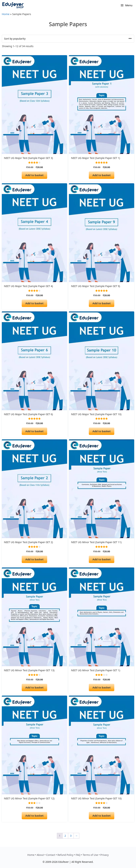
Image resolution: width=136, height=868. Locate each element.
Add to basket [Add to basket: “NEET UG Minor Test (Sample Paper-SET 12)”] (34, 815)
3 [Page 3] (71, 836)
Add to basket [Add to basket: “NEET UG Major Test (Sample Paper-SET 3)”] (34, 175)
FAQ (78, 855)
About (40, 855)
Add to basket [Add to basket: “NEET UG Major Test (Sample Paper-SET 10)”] (101, 431)
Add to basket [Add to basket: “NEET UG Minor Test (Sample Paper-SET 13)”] (34, 687)
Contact (51, 855)
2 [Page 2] (65, 836)
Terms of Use (90, 855)
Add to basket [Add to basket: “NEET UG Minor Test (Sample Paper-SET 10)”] (101, 815)
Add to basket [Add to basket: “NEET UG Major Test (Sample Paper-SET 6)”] (34, 431)
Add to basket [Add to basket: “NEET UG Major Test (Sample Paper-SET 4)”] (34, 303)
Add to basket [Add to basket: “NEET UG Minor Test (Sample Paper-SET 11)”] (101, 559)
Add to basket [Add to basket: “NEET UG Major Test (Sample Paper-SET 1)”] (101, 175)
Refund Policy (65, 855)
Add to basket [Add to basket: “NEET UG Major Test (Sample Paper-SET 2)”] (34, 559)
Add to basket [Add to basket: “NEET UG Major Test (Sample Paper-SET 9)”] (101, 303)
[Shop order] (68, 39)
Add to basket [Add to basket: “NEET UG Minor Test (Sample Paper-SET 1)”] (101, 687)
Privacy (105, 855)
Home (6, 14)
